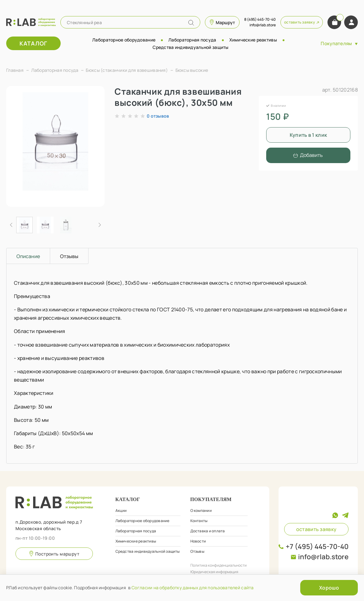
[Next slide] (99, 225)
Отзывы (197, 551)
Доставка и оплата (208, 531)
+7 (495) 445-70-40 (317, 547)
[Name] (191, 23)
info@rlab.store (323, 557)
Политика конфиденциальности (219, 565)
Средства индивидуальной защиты (191, 47)
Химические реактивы (253, 40)
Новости (198, 541)
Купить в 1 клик (308, 135)
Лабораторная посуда (192, 40)
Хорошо (329, 588)
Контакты (199, 521)
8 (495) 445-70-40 (260, 19)
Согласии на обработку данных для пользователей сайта (193, 588)
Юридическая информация (214, 572)
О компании (201, 510)
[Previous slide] (11, 225)
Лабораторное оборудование (124, 40)
